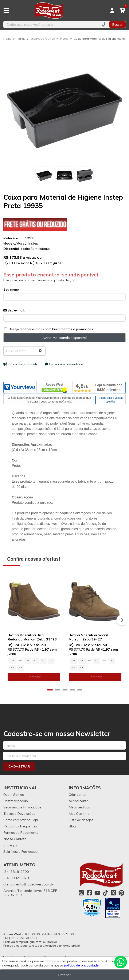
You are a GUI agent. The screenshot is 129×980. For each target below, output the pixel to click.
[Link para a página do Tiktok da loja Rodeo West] (105, 893)
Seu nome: (11, 289)
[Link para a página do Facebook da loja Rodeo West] (89, 893)
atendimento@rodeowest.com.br (29, 884)
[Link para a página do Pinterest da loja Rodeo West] (121, 893)
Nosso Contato (15, 839)
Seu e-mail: (14, 310)
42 (51, 661)
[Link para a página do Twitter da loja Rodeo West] (113, 893)
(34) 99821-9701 (17, 878)
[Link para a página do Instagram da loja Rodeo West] (81, 893)
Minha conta (79, 801)
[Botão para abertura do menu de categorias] (6, 11)
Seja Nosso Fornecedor (21, 851)
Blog (72, 826)
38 (82, 661)
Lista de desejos (81, 820)
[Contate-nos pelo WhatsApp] (121, 962)
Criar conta (77, 795)
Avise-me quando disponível (64, 338)
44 (20, 667)
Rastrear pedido (16, 801)
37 (13, 661)
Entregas (10, 845)
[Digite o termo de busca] (51, 24)
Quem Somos (14, 795)
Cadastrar (19, 766)
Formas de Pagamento (21, 832)
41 (43, 661)
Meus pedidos (79, 807)
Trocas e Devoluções (19, 814)
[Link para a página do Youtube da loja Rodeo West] (97, 893)
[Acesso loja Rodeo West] (112, 11)
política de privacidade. (82, 965)
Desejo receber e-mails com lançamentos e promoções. (51, 329)
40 (36, 661)
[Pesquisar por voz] (104, 24)
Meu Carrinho (79, 814)
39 (28, 661)
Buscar (117, 24)
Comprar (34, 677)
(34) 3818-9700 (16, 872)
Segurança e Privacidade (22, 807)
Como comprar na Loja (21, 820)
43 (13, 667)
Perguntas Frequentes (20, 826)
